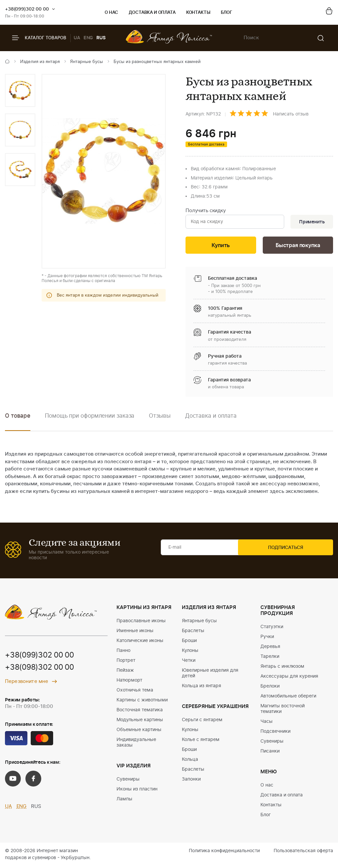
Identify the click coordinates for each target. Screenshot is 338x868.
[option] (20, 90)
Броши (189, 642)
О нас (111, 13)
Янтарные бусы (86, 62)
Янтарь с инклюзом (282, 668)
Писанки (270, 753)
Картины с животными (142, 702)
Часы (267, 723)
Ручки (267, 638)
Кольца (190, 761)
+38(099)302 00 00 (27, 9)
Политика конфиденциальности (224, 852)
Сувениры (128, 781)
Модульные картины (140, 722)
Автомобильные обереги (288, 698)
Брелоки (270, 688)
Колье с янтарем (201, 741)
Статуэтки (272, 628)
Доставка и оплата (152, 13)
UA (77, 38)
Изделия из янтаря (40, 62)
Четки (189, 662)
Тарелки (270, 658)
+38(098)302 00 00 (42, 670)
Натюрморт (129, 682)
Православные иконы (141, 623)
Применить (310, 222)
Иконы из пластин (137, 791)
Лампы (124, 801)
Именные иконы (135, 632)
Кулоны (190, 652)
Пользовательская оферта (303, 852)
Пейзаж (125, 672)
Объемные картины (139, 731)
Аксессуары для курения (289, 678)
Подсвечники (275, 733)
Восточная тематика (140, 712)
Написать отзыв (291, 114)
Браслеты (193, 632)
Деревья (270, 648)
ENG (88, 38)
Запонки (191, 781)
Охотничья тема (135, 692)
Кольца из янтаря (202, 688)
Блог (227, 13)
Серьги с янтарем (202, 722)
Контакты (198, 13)
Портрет (126, 662)
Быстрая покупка (298, 247)
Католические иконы (140, 642)
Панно (123, 652)
